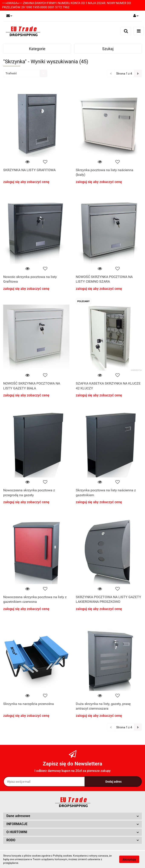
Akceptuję (129, 860)
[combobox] (25, 73)
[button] (72, 816)
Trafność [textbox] (11, 73)
